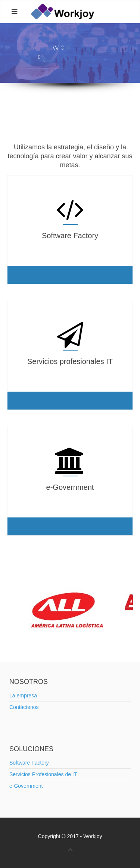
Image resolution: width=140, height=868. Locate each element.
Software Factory (29, 763)
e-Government (26, 786)
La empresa (23, 696)
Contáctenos (24, 707)
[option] (70, 610)
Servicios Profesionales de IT (43, 774)
